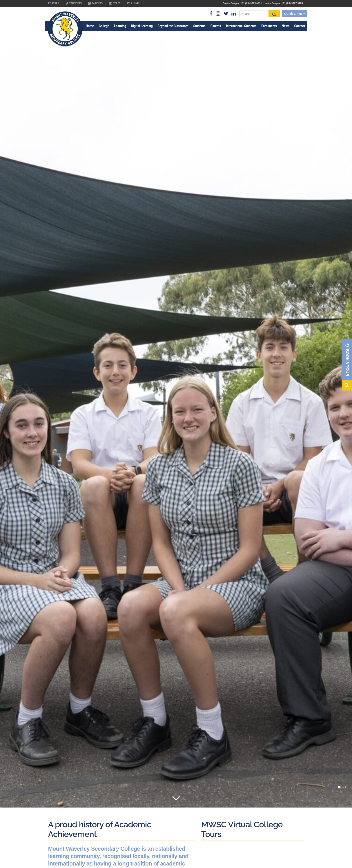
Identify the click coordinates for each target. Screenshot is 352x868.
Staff (114, 3)
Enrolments (269, 26)
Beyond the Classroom (173, 26)
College (104, 26)
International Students (241, 26)
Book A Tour (347, 360)
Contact (300, 26)
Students (74, 3)
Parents (95, 3)
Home (90, 26)
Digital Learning (142, 26)
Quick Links (295, 14)
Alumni (133, 3)
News (286, 26)
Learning (120, 26)
